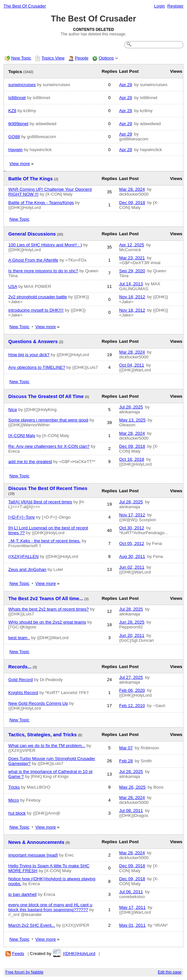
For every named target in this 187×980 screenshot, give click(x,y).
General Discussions (32, 234)
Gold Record (21, 680)
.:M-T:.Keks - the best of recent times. (45, 541)
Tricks (14, 787)
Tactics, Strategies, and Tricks (43, 735)
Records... (20, 667)
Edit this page (170, 972)
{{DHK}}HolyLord (79, 954)
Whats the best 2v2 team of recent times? (49, 609)
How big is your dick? (29, 355)
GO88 (14, 137)
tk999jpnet (19, 124)
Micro (14, 800)
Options (106, 58)
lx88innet (17, 98)
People (81, 58)
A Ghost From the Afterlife (33, 260)
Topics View (53, 58)
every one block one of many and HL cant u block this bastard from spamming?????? (50, 907)
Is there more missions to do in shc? (43, 271)
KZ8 (12, 111)
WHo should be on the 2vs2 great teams (47, 622)
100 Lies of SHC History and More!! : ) (45, 245)
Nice (13, 410)
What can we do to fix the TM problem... (47, 746)
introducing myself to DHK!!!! (36, 310)
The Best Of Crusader (25, 6)
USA (13, 286)
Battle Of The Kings (31, 179)
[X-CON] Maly (22, 436)
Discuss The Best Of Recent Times (48, 488)
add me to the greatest (30, 462)
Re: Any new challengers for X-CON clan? (49, 446)
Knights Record (23, 693)
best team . (19, 638)
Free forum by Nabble (25, 972)
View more (20, 164)
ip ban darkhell (23, 894)
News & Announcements (37, 842)
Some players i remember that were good (48, 420)
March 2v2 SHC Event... (32, 925)
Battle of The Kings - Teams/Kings (41, 203)
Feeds (18, 954)
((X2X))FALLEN (24, 556)
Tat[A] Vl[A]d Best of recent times (40, 502)
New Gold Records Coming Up (38, 703)
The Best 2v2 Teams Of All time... (46, 599)
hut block (17, 813)
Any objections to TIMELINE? (37, 367)
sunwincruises (22, 85)
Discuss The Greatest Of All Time (46, 396)
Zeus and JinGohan (27, 569)
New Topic (21, 58)
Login (160, 6)
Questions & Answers (33, 342)
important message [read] (33, 855)
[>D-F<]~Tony (22, 517)
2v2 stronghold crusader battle (38, 297)
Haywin (16, 150)
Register (175, 6)
